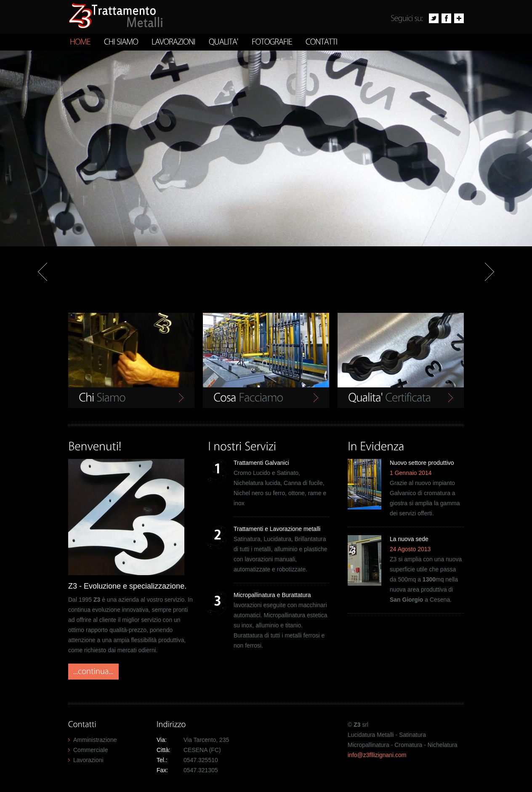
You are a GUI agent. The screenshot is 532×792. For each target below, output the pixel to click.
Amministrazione (95, 740)
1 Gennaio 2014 (411, 473)
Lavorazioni (88, 760)
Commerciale (90, 750)
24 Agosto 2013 (410, 549)
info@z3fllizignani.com (377, 755)
